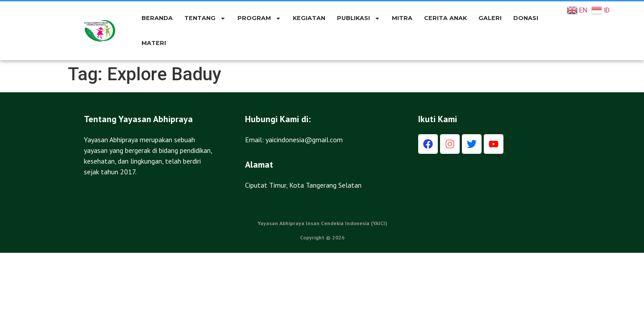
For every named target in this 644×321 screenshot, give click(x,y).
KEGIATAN (309, 18)
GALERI (490, 18)
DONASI (526, 18)
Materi (154, 43)
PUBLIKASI (359, 19)
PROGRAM (259, 19)
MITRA (402, 18)
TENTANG (205, 19)
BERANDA (157, 18)
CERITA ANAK (445, 18)
